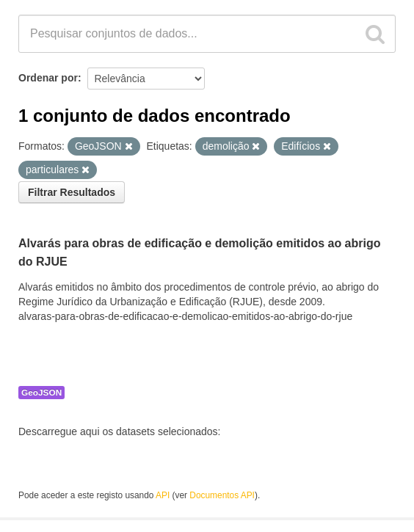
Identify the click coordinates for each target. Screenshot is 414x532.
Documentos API (222, 495)
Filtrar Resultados (72, 192)
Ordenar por (48, 78)
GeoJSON (41, 393)
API (163, 495)
